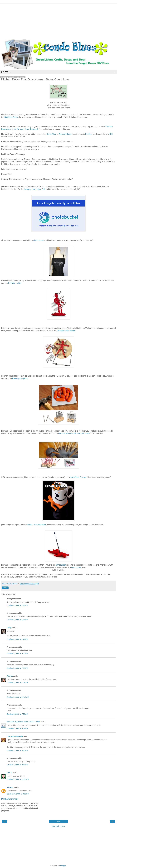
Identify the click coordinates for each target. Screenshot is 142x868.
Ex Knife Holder (15, 283)
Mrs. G (9, 773)
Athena (10, 676)
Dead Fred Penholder (37, 525)
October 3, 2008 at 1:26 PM (17, 639)
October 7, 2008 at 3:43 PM (17, 750)
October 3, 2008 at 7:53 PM (17, 668)
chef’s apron (39, 240)
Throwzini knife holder (66, 331)
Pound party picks (20, 378)
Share (5, 588)
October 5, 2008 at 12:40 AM (18, 697)
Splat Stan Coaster (78, 477)
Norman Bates (65, 134)
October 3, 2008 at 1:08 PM (17, 605)
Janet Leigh (61, 565)
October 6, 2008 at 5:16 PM (17, 729)
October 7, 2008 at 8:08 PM (17, 765)
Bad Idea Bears (11, 117)
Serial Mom (51, 134)
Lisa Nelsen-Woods (15, 736)
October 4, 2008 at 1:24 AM (17, 683)
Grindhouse (76, 567)
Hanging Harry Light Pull (35, 189)
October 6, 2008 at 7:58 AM (17, 714)
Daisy (9, 628)
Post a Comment (10, 799)
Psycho (88, 134)
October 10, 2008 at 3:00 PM (18, 794)
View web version (59, 826)
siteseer (10, 787)
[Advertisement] (59, 21)
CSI (111, 134)
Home (59, 821)
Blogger (63, 866)
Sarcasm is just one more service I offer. (23, 722)
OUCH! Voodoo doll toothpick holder (75, 433)
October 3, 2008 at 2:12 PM (17, 654)
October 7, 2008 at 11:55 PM (18, 779)
